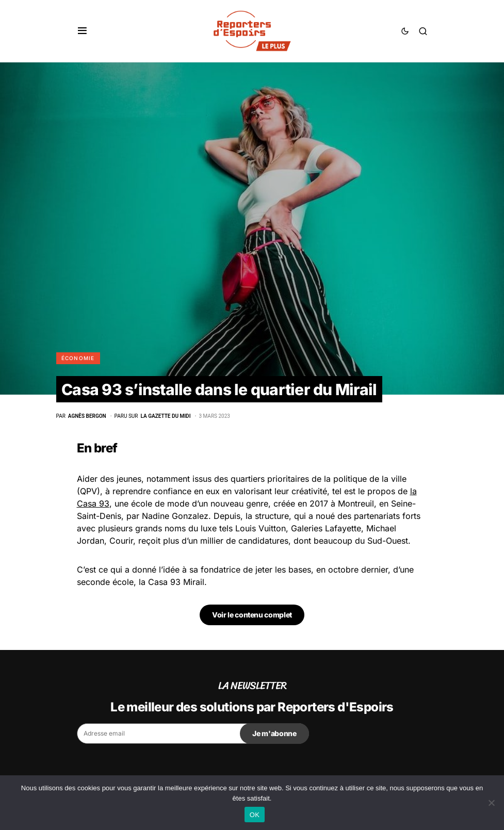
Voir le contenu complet (252, 615)
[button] (82, 31)
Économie (78, 358)
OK (255, 815)
